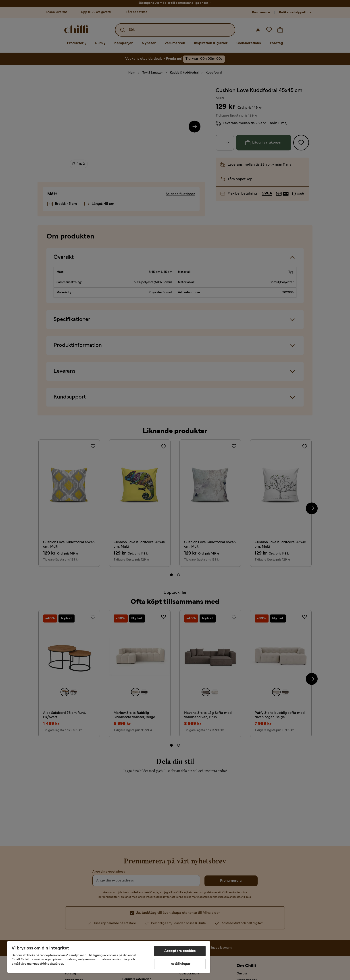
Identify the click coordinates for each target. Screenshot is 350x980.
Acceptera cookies (180, 951)
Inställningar (180, 964)
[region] (109, 957)
